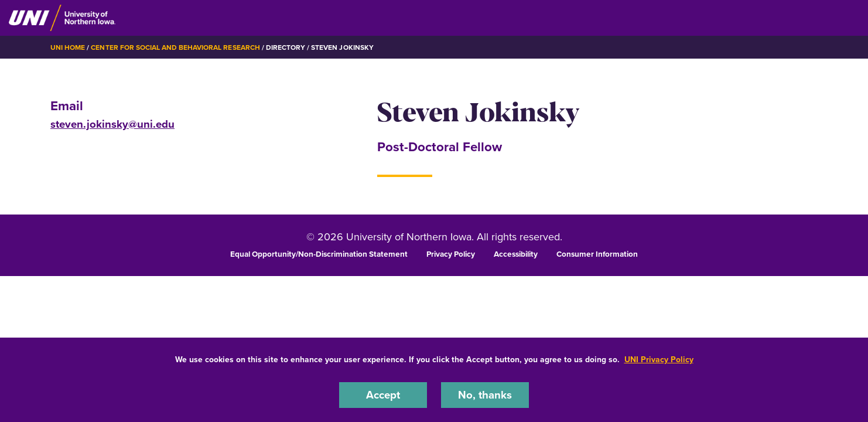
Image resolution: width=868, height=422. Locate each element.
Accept (383, 395)
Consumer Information (597, 254)
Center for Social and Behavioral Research (175, 47)
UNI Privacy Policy (659, 360)
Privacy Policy (451, 254)
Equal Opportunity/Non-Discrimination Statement (319, 254)
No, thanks (485, 395)
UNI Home (68, 47)
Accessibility (516, 254)
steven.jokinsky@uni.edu (112, 124)
